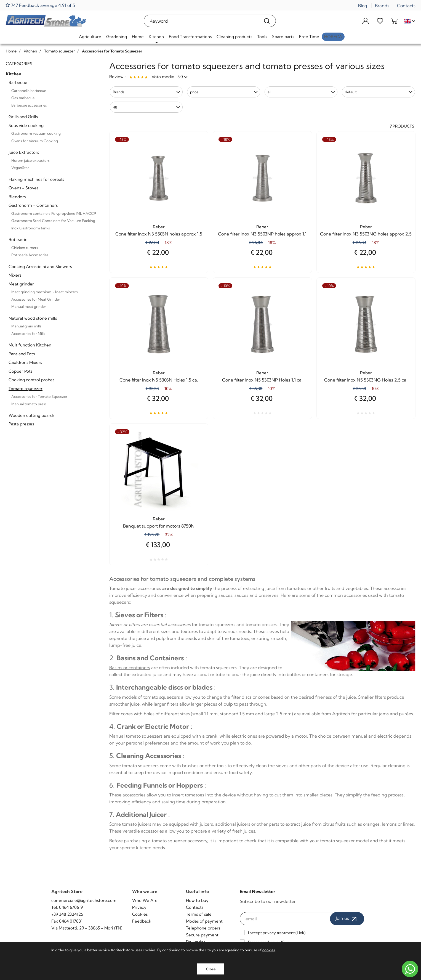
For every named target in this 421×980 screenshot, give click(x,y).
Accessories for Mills (28, 333)
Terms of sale (199, 914)
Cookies (140, 914)
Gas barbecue (23, 98)
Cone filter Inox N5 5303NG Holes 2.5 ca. (366, 380)
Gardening (117, 37)
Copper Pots (20, 371)
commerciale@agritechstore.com (84, 900)
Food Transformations (190, 37)
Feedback (142, 921)
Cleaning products (234, 37)
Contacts (406, 6)
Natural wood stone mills (33, 318)
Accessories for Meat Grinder (36, 299)
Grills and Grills (23, 117)
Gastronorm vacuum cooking (36, 133)
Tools (262, 37)
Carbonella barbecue (29, 91)
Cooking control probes (31, 380)
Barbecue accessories (29, 105)
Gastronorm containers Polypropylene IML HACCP (54, 213)
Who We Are (145, 900)
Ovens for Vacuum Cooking (35, 141)
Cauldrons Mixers (25, 362)
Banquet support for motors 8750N (159, 526)
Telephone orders (203, 928)
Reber (159, 227)
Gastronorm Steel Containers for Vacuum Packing (53, 221)
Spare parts (283, 37)
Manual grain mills (26, 326)
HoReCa (333, 37)
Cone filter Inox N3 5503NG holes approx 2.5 (366, 234)
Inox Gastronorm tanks (31, 228)
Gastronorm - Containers (33, 205)
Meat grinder (21, 284)
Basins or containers (130, 668)
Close (211, 969)
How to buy (197, 900)
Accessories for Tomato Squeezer (39, 396)
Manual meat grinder (29, 306)
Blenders (17, 197)
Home (138, 37)
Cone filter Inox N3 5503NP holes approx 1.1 (262, 234)
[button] (146, 92)
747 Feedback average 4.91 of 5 (40, 5)
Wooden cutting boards (31, 415)
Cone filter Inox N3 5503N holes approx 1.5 (159, 234)
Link (301, 933)
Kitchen (156, 37)
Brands (382, 6)
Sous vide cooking (26, 125)
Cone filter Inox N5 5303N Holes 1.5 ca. (159, 380)
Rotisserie (18, 239)
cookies (269, 950)
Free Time (309, 37)
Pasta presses (21, 424)
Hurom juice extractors (30, 160)
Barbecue (18, 82)
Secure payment (202, 935)
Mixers (15, 275)
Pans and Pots (22, 354)
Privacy (139, 907)
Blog (363, 6)
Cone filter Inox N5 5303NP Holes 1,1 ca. (262, 380)
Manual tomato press (29, 404)
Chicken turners (25, 248)
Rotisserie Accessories (30, 255)
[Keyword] (201, 21)
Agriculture (90, 37)
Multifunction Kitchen (30, 345)
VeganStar (20, 168)
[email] (288, 919)
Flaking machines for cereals (36, 179)
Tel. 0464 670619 (67, 907)
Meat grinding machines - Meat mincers (45, 292)
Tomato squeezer (26, 389)
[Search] (267, 21)
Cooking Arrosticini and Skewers (40, 267)
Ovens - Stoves (23, 188)
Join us (347, 919)
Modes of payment (204, 921)
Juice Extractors (24, 152)
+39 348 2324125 (67, 914)
